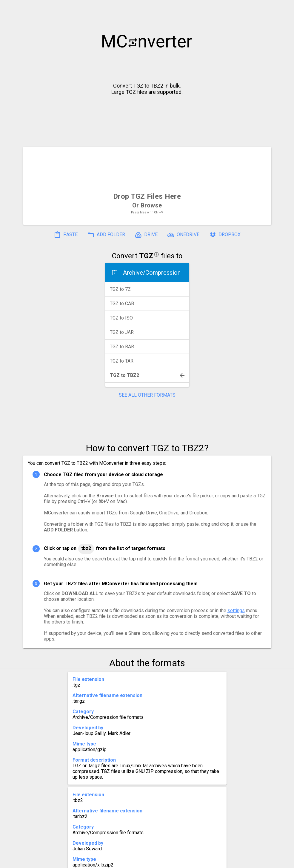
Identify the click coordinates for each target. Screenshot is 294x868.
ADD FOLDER (106, 235)
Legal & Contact (240, 861)
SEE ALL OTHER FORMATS (147, 395)
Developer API (195, 861)
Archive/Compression (152, 273)
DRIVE (146, 235)
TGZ (146, 256)
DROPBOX (225, 235)
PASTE (66, 235)
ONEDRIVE (183, 235)
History (44, 861)
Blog (164, 861)
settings (236, 610)
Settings (72, 861)
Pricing (99, 861)
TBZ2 (86, 548)
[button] (284, 8)
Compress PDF (133, 861)
